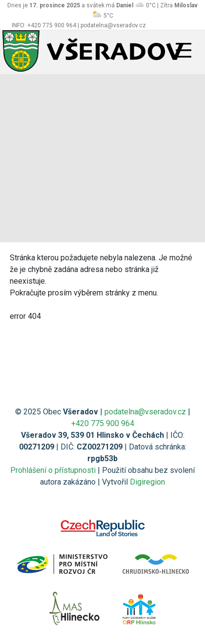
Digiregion (147, 482)
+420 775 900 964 (103, 423)
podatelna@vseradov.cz (145, 412)
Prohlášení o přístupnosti (53, 470)
